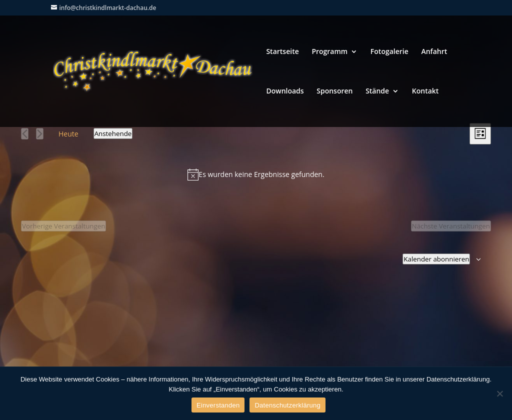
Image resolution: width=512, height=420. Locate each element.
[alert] (256, 174)
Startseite (282, 52)
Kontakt (425, 91)
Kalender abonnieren (436, 259)
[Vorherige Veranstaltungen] (25, 134)
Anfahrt (434, 52)
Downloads (285, 91)
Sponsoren (334, 91)
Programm (329, 52)
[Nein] (499, 393)
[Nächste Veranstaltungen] (40, 134)
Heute (68, 134)
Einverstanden (218, 405)
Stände (377, 91)
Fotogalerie (389, 52)
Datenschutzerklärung (287, 405)
